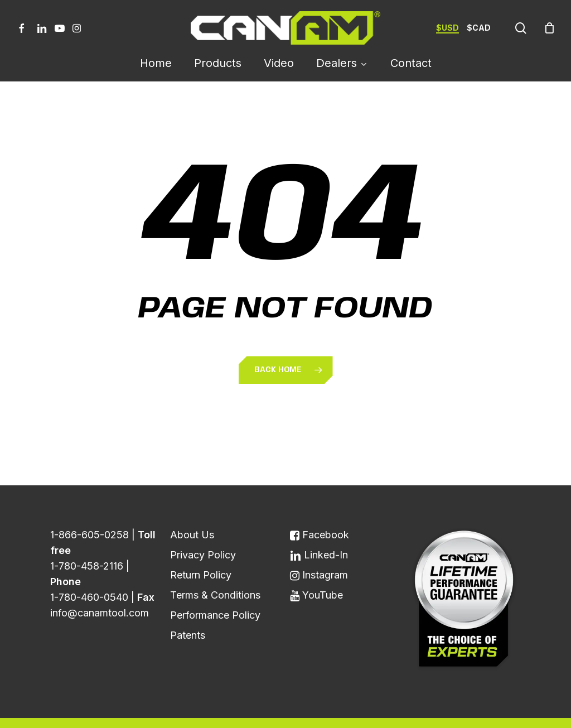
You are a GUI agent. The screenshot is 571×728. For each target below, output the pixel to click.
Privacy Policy (203, 529)
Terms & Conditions (215, 569)
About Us (192, 508)
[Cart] (549, 28)
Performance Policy (215, 589)
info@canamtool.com (100, 587)
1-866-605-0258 (89, 508)
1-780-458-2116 (87, 540)
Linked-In (319, 529)
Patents (188, 609)
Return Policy (201, 549)
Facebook (320, 508)
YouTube (316, 569)
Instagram (319, 549)
